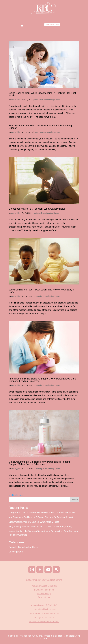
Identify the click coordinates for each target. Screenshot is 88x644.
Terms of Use (44, 597)
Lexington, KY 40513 (44, 617)
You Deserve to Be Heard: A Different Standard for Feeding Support (40, 127)
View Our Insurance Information (44, 622)
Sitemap (44, 638)
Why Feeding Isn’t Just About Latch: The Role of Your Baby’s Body (41, 291)
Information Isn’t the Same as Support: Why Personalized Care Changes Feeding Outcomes (42, 380)
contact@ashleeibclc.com (44, 609)
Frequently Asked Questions (44, 586)
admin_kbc (16, 100)
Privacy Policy (44, 594)
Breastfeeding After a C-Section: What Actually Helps (37, 209)
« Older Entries (16, 495)
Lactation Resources (44, 590)
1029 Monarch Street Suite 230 (44, 613)
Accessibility (71, 636)
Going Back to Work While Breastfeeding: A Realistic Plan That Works (42, 94)
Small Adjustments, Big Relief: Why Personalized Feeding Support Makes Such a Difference (40, 463)
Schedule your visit (58, 25)
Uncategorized (16, 552)
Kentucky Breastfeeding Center (47, 100)
